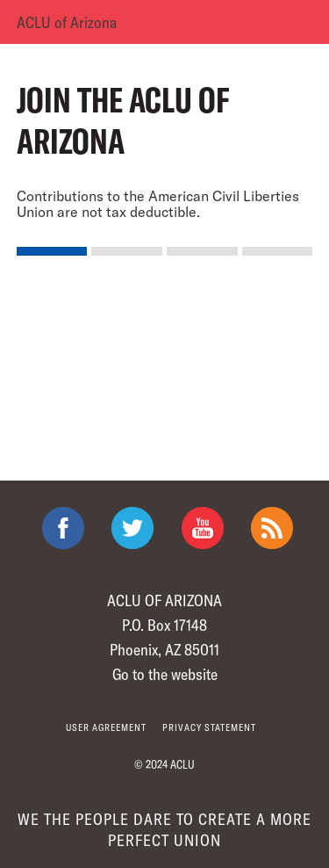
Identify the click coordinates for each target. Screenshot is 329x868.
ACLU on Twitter (132, 528)
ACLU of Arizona (67, 22)
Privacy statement (209, 727)
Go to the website (165, 674)
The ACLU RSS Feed (272, 528)
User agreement (106, 727)
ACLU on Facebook (63, 528)
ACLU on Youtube (203, 528)
